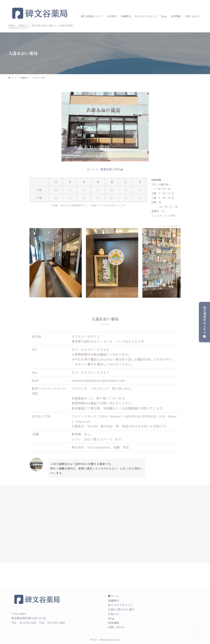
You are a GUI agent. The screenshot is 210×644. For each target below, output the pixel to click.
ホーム (113, 596)
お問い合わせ (116, 627)
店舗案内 (113, 601)
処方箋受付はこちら (205, 322)
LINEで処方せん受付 (121, 609)
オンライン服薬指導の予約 (105, 169)
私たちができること (120, 605)
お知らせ (113, 614)
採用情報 (113, 623)
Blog (111, 618)
